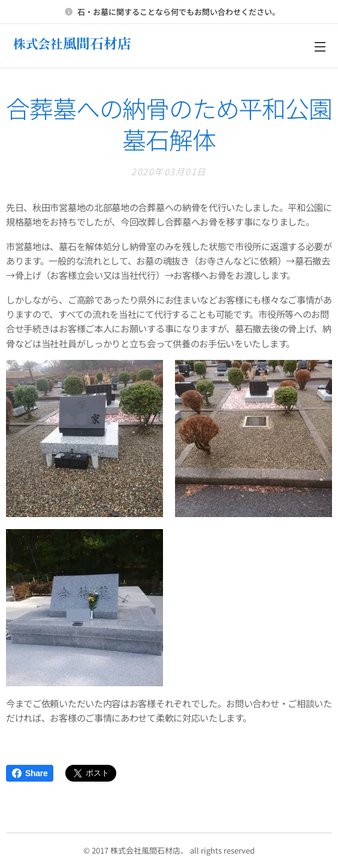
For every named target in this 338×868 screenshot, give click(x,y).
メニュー (320, 47)
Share (30, 773)
